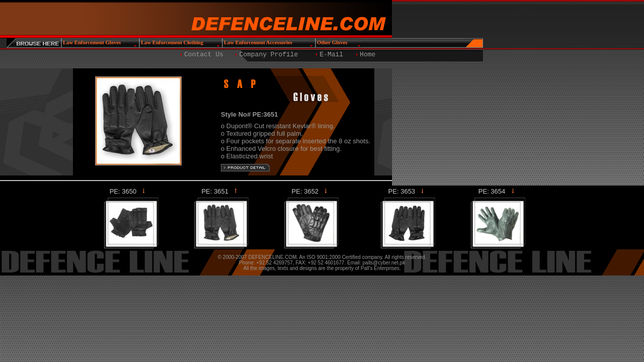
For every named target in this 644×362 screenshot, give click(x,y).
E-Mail (331, 55)
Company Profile (268, 55)
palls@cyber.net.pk (384, 263)
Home (368, 55)
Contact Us (204, 55)
